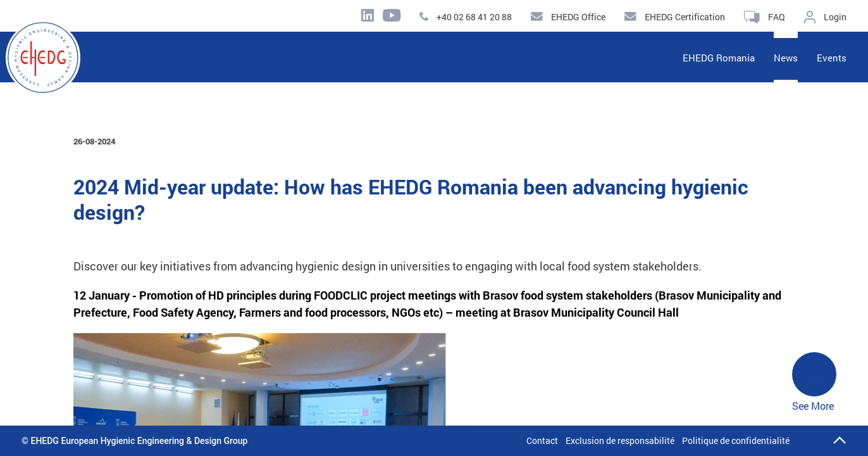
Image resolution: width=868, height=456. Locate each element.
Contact (542, 440)
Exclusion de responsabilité (620, 440)
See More (814, 382)
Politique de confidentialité (736, 440)
